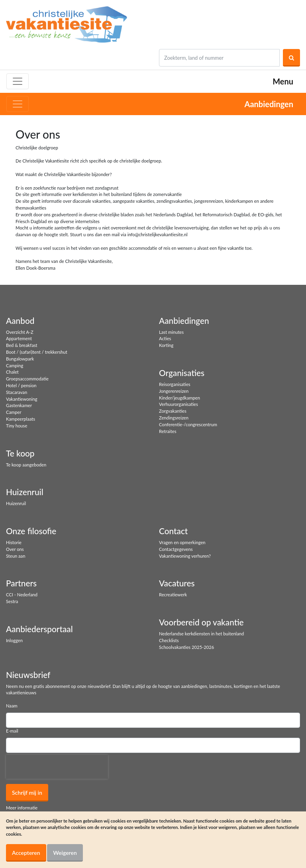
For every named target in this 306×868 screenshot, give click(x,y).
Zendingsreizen (174, 418)
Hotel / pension (21, 385)
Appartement (19, 338)
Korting (166, 345)
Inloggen (14, 640)
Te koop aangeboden (26, 465)
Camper (14, 412)
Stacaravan (17, 392)
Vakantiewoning (22, 399)
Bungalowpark (20, 359)
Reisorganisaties (175, 384)
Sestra (12, 601)
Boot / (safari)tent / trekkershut (37, 352)
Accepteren (26, 853)
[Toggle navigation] (18, 81)
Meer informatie (22, 808)
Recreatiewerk (173, 595)
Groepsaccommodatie (27, 379)
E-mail (12, 731)
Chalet (12, 372)
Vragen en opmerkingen (182, 542)
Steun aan (16, 556)
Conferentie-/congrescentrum (188, 424)
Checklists (169, 640)
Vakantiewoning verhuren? (185, 556)
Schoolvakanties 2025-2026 (186, 647)
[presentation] (57, 767)
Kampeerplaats (21, 419)
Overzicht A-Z (20, 332)
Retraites (168, 431)
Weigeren (65, 853)
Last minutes (171, 332)
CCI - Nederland (22, 595)
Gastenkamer (19, 405)
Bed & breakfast (22, 345)
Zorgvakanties (173, 411)
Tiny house (17, 426)
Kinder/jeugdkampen (179, 398)
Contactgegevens (176, 549)
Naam (12, 706)
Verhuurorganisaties (178, 404)
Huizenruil (16, 503)
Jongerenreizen (174, 391)
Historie (14, 542)
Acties (165, 338)
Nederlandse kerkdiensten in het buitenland (201, 634)
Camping (15, 365)
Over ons (15, 549)
